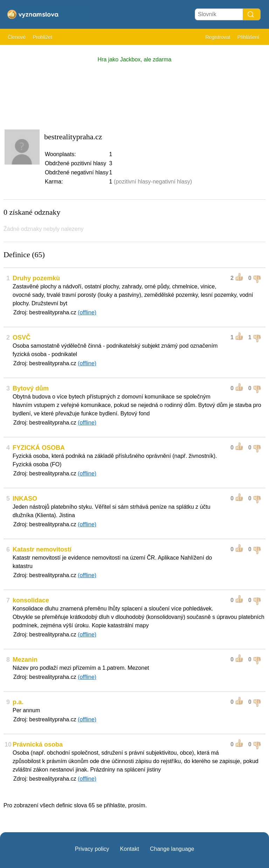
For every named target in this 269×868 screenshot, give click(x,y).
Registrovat (218, 37)
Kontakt (130, 849)
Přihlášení (248, 37)
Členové (17, 37)
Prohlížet (43, 37)
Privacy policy (92, 849)
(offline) (87, 312)
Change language (172, 849)
